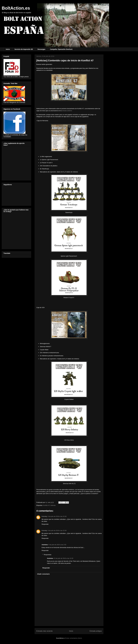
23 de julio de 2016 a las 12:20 (63, 558)
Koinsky (44, 516)
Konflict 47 (46, 505)
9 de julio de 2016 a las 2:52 (57, 545)
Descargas (41, 49)
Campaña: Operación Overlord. (61, 49)
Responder (45, 524)
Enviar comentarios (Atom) (73, 638)
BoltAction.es (16, 8)
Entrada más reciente (44, 631)
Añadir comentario (43, 574)
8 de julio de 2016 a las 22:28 (57, 516)
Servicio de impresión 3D (24, 49)
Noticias (53, 505)
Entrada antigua (96, 631)
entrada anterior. (67, 111)
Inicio (8, 49)
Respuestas (48, 555)
